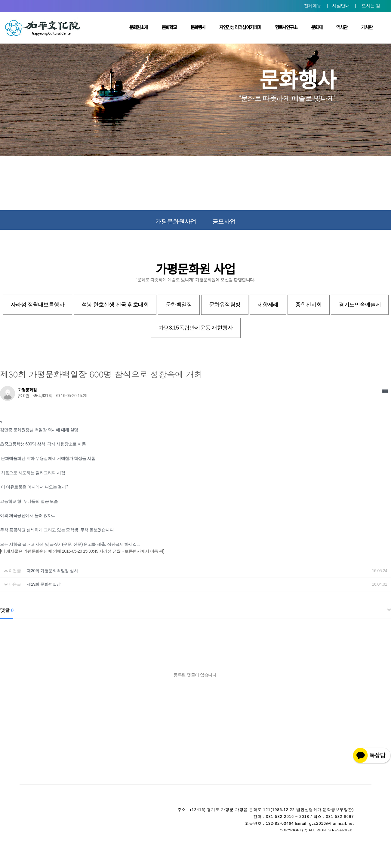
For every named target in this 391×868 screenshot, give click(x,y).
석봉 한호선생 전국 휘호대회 (115, 305)
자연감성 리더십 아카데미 (240, 27)
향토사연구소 (286, 27)
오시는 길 (371, 6)
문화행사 (198, 27)
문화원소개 (139, 27)
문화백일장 (179, 305)
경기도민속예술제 (360, 305)
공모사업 (224, 221)
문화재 (317, 27)
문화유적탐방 (225, 305)
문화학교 (169, 27)
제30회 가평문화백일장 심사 (52, 571)
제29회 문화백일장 (44, 584)
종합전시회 (309, 305)
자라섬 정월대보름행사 (38, 305)
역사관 (342, 27)
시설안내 (341, 6)
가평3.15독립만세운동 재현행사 (196, 328)
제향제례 (268, 305)
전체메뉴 (312, 6)
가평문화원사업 (176, 221)
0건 (24, 396)
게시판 (367, 27)
